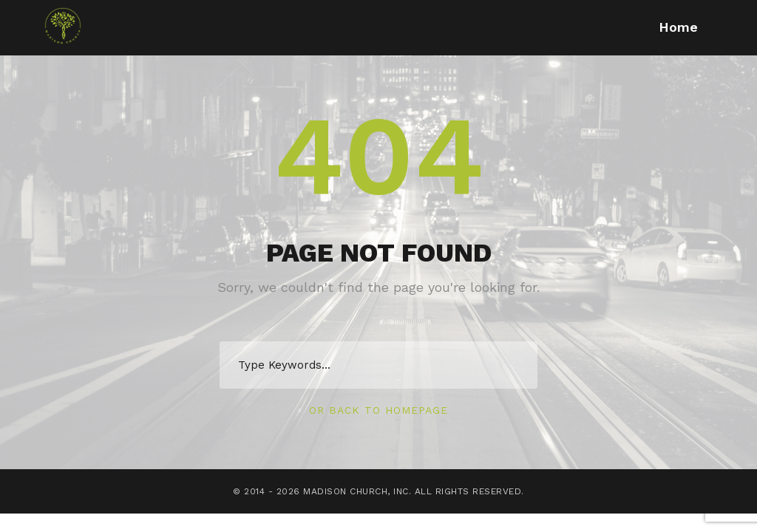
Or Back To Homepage (378, 410)
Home (678, 27)
